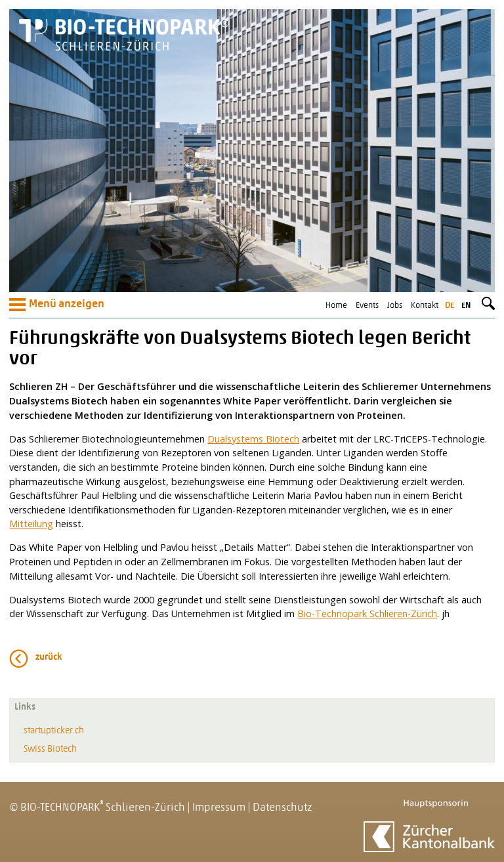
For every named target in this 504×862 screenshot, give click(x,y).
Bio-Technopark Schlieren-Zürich (367, 614)
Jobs (395, 306)
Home (336, 306)
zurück (49, 657)
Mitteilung (31, 524)
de (450, 306)
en (466, 306)
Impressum (219, 808)
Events (367, 306)
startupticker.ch (54, 731)
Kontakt (425, 306)
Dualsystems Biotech (253, 439)
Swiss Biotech (50, 749)
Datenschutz (283, 808)
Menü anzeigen (57, 305)
